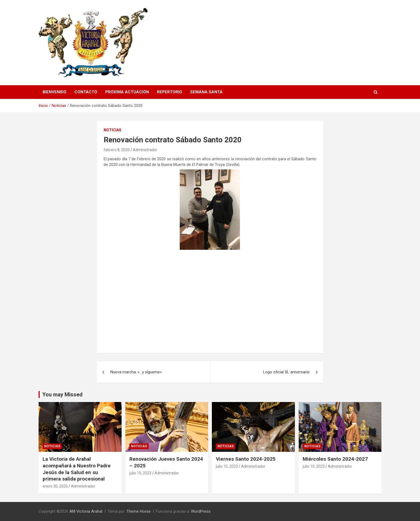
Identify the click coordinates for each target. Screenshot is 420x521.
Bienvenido (55, 92)
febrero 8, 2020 (117, 150)
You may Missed (62, 395)
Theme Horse (138, 511)
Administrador (145, 150)
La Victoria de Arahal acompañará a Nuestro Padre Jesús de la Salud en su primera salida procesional (77, 469)
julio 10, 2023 (140, 473)
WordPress (201, 511)
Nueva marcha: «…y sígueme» (136, 372)
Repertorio (170, 92)
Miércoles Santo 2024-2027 (335, 459)
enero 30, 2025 (55, 486)
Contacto (86, 92)
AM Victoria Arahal (86, 511)
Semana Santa (206, 92)
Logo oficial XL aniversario (286, 372)
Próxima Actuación (127, 92)
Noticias (112, 130)
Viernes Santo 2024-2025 (246, 459)
